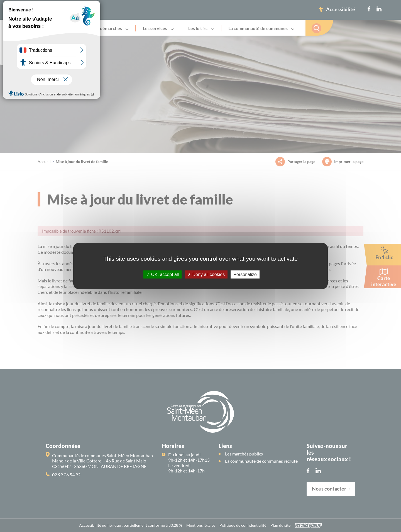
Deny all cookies (206, 274)
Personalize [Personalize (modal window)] (245, 274)
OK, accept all (162, 274)
